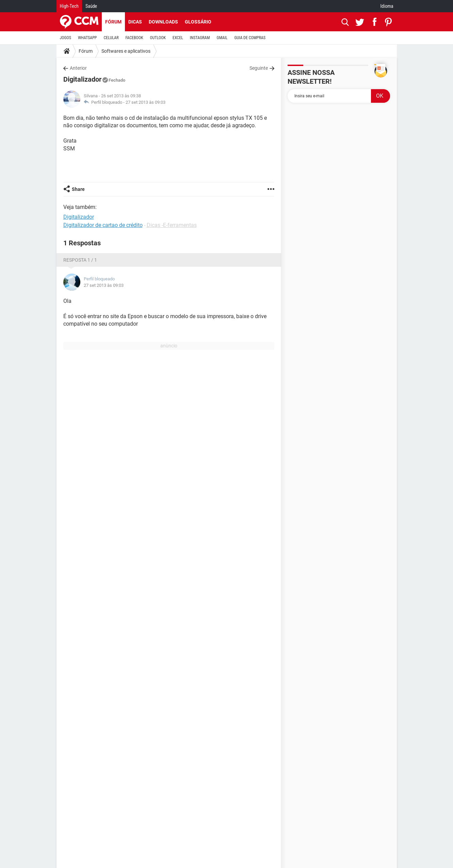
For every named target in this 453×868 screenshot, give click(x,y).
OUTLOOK (158, 38)
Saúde (91, 6)
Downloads (163, 22)
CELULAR (111, 38)
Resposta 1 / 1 (80, 260)
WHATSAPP (87, 38)
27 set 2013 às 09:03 (145, 102)
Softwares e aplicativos (126, 51)
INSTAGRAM (200, 38)
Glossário (198, 22)
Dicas (135, 22)
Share (78, 189)
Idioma (387, 6)
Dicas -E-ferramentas (172, 225)
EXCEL (178, 38)
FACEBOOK (134, 38)
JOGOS (66, 38)
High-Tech (69, 6)
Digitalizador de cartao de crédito (103, 225)
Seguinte (259, 68)
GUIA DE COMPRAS (250, 38)
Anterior (78, 68)
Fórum (113, 22)
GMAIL (222, 38)
